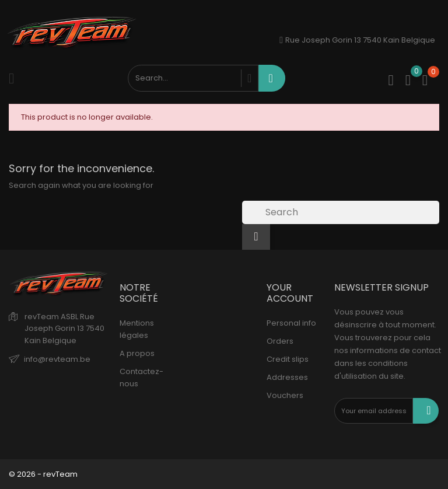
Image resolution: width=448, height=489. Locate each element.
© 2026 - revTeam (43, 474)
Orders (280, 341)
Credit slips (288, 359)
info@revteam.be (57, 359)
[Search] (341, 212)
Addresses (287, 377)
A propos (137, 353)
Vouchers (285, 395)
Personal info (291, 323)
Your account (290, 293)
